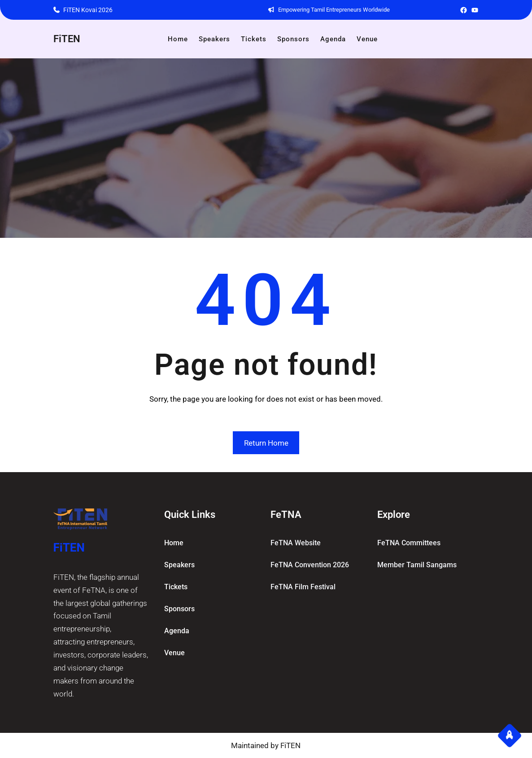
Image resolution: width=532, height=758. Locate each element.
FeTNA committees (409, 543)
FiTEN (67, 39)
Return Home (266, 443)
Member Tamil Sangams (417, 565)
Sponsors (179, 609)
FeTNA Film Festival (303, 587)
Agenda (177, 631)
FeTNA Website (296, 543)
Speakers (179, 565)
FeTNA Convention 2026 (310, 565)
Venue (174, 653)
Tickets (176, 587)
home (174, 543)
